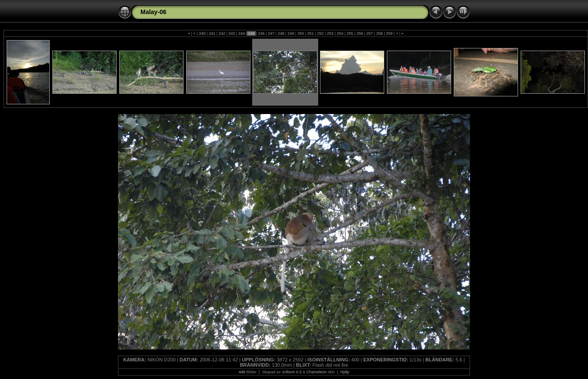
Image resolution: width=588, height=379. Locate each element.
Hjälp (345, 372)
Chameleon (316, 372)
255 (350, 33)
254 (340, 33)
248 (281, 33)
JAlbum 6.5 (292, 372)
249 (291, 33)
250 (301, 33)
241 (212, 33)
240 (202, 33)
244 (242, 33)
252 (320, 33)
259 (390, 33)
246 (261, 33)
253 (330, 33)
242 (222, 33)
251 (311, 33)
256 (360, 33)
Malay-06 (153, 12)
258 (379, 33)
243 (232, 33)
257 (370, 33)
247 (271, 33)
